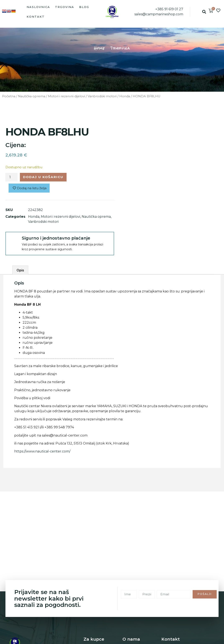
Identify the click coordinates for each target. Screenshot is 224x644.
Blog (84, 7)
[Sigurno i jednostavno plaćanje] (13, 240)
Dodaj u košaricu (45, 177)
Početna (9, 96)
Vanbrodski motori (102, 96)
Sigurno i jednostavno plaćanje (56, 239)
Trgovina (65, 7)
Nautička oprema (32, 96)
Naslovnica (38, 7)
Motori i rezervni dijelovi (66, 96)
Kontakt (36, 17)
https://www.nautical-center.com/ (42, 452)
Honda (125, 96)
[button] (204, 12)
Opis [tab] (20, 271)
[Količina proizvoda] (12, 177)
